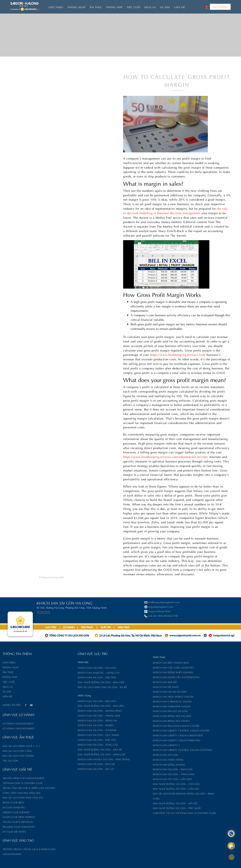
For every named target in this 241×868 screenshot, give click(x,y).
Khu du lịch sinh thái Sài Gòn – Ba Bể (76, 687)
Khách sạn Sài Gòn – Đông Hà (71, 720)
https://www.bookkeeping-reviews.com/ (178, 395)
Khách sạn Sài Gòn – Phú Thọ (71, 677)
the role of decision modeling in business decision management (175, 251)
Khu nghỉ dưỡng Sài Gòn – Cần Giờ (150, 788)
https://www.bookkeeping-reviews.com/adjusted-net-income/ (166, 497)
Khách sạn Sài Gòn (139, 755)
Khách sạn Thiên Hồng (142, 759)
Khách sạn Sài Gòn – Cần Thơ (146, 779)
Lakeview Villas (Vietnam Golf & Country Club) (158, 813)
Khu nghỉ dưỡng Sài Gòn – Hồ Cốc (149, 803)
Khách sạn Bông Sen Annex (145, 721)
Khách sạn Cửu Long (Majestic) (147, 667)
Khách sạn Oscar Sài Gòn (144, 691)
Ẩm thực (96, 7)
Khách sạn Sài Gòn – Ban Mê (70, 764)
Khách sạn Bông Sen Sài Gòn (146, 716)
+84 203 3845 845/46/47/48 (84, 615)
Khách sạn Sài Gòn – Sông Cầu (72, 744)
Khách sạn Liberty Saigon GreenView (152, 735)
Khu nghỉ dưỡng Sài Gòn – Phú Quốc (151, 808)
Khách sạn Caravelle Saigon (146, 701)
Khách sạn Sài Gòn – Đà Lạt (70, 769)
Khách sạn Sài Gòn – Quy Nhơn (72, 735)
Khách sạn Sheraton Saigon (146, 706)
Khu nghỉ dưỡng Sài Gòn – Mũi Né (74, 749)
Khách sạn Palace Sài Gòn (144, 711)
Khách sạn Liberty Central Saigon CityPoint (156, 750)
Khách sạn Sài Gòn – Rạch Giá (146, 769)
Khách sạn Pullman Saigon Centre (150, 725)
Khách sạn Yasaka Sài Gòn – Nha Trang (78, 759)
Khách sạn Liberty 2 (140, 745)
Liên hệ (180, 7)
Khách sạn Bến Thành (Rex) (145, 662)
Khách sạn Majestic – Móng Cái (72, 672)
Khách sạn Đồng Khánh (143, 764)
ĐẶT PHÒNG (220, 7)
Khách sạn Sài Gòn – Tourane (71, 730)
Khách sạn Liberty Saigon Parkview (151, 740)
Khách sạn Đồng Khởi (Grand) (147, 672)
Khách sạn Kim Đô (139, 682)
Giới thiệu (56, 7)
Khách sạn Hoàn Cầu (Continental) (150, 677)
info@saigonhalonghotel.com (85, 602)
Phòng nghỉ (77, 7)
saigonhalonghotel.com (82, 606)
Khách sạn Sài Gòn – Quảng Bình (73, 710)
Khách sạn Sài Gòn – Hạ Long (71, 667)
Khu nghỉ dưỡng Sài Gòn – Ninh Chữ (76, 754)
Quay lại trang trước (52, 597)
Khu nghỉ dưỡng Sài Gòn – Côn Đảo (150, 784)
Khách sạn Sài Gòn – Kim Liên (71, 701)
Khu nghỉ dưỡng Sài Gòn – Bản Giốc (75, 682)
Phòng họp (114, 7)
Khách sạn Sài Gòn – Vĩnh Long (147, 774)
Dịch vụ (150, 7)
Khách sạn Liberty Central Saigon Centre (155, 730)
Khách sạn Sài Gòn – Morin (69, 725)
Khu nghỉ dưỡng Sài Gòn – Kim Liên (75, 706)
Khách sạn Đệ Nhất (140, 687)
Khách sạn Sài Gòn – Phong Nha (73, 715)
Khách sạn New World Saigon (147, 696)
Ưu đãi (165, 7)
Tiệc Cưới (133, 7)
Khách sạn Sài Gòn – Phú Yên (71, 740)
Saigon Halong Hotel (81, 611)
